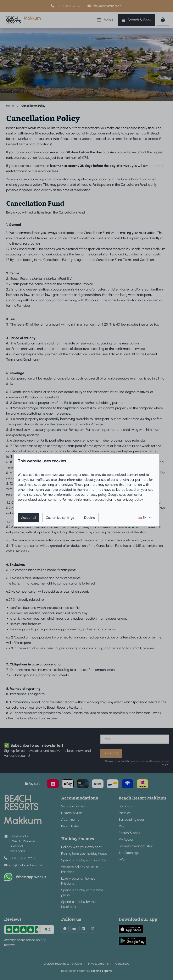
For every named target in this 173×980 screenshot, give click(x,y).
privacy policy (96, 495)
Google (113, 495)
